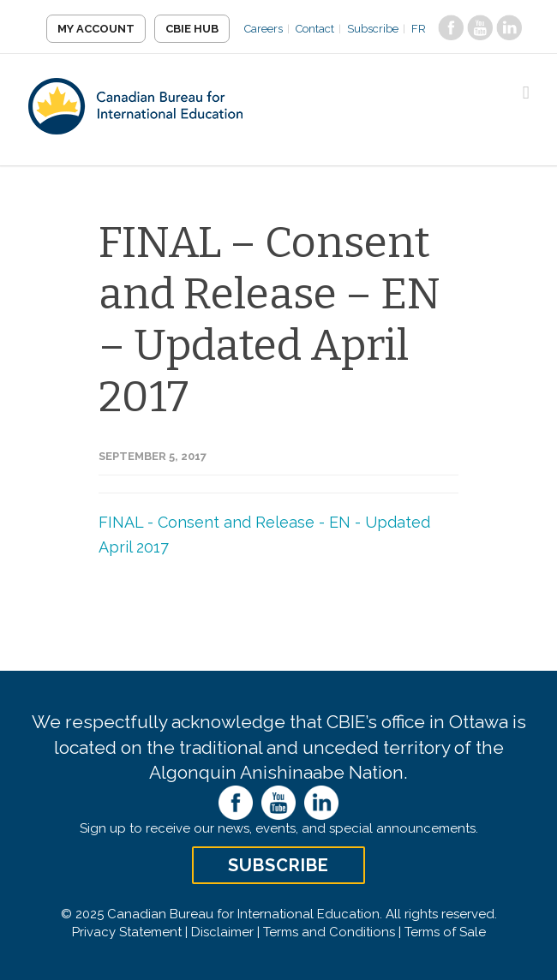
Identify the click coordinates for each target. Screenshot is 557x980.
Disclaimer (222, 932)
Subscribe (373, 29)
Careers (264, 29)
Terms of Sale (445, 932)
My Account (96, 29)
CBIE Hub (192, 29)
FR (419, 29)
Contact (315, 29)
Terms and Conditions (329, 932)
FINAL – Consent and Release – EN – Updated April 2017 (270, 320)
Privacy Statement (127, 932)
